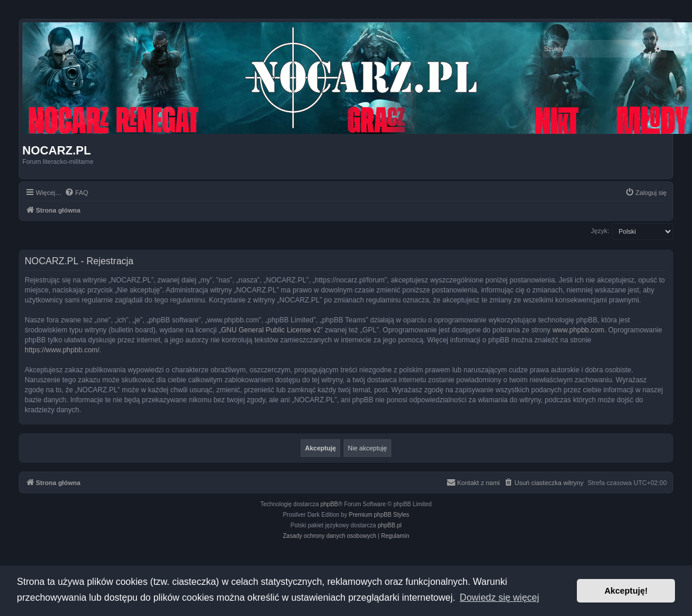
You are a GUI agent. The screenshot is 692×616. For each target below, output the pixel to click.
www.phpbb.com (578, 330)
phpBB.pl (390, 525)
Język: (600, 231)
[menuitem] (76, 193)
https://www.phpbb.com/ (62, 350)
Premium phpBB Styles (379, 515)
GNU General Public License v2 (271, 330)
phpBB (330, 504)
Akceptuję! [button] (626, 591)
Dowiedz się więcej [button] (500, 598)
